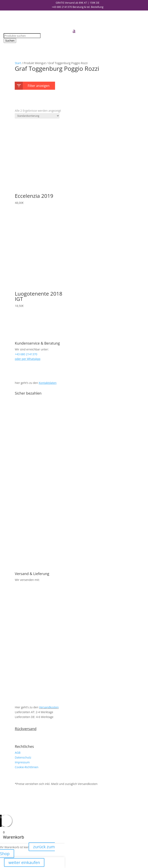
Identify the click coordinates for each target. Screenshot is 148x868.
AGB (18, 753)
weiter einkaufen (24, 862)
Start (18, 63)
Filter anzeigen (33, 85)
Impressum (22, 762)
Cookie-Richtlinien (27, 767)
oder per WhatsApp (28, 359)
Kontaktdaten (48, 383)
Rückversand (26, 729)
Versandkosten (49, 707)
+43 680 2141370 (62, 7)
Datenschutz (23, 757)
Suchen (10, 41)
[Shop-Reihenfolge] (37, 116)
